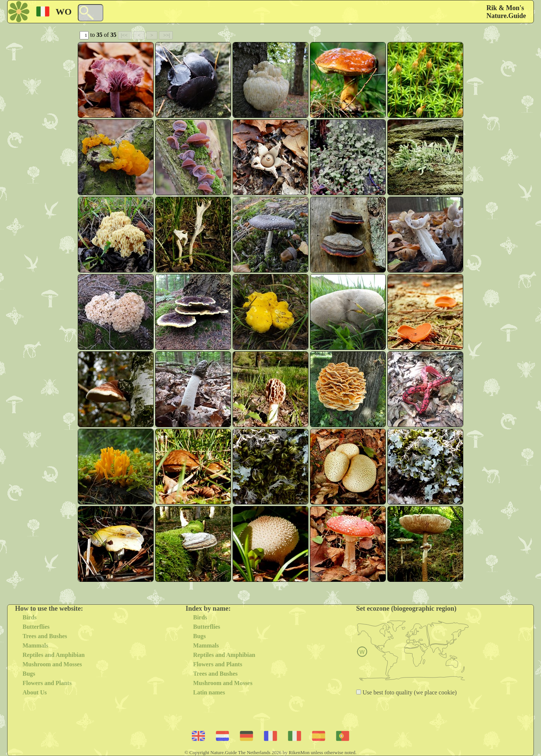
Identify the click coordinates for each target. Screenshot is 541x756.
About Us (35, 692)
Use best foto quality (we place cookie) (409, 692)
